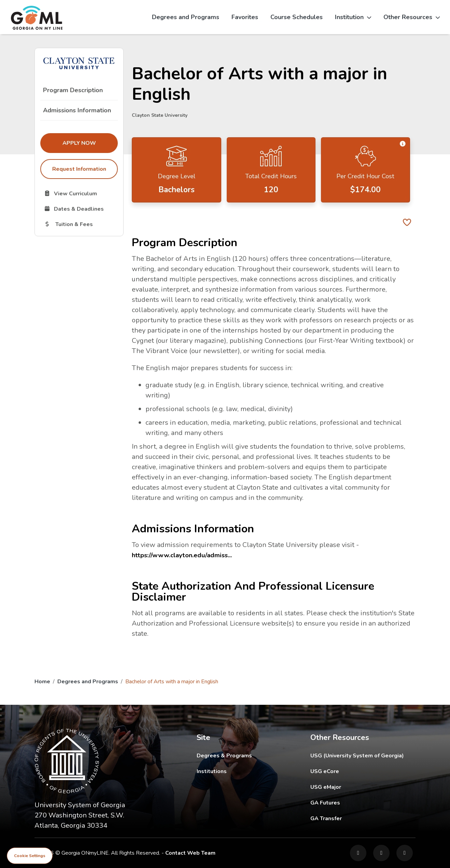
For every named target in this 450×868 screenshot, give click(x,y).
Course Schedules (297, 17)
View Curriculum (81, 193)
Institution (353, 17)
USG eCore (363, 771)
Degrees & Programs (224, 756)
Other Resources (412, 17)
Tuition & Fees (81, 224)
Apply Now (90, 143)
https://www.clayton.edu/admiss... (185, 555)
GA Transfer (363, 818)
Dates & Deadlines (81, 209)
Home (42, 682)
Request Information (79, 169)
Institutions (212, 771)
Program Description (73, 90)
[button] (402, 144)
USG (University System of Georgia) (362, 755)
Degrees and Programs (186, 17)
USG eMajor (363, 787)
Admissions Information (77, 110)
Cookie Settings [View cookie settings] (30, 856)
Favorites (245, 17)
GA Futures (363, 803)
